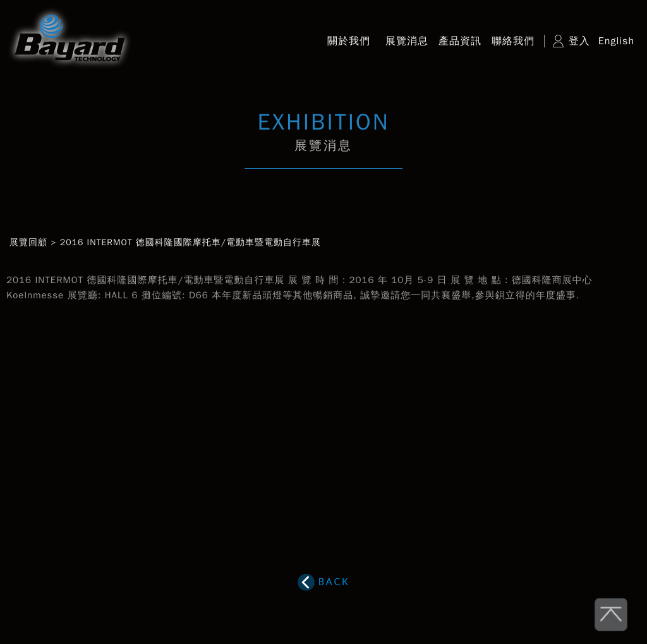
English (616, 41)
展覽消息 (407, 41)
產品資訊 (460, 41)
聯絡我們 (513, 41)
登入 (579, 41)
